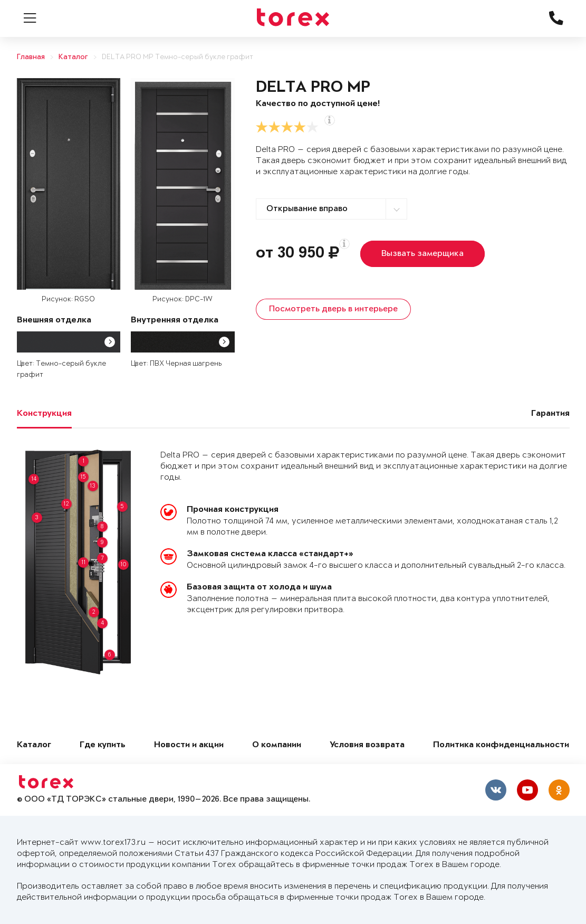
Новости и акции (189, 745)
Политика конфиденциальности (501, 745)
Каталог (73, 57)
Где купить (103, 745)
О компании (277, 745)
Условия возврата (367, 745)
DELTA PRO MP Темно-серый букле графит (177, 57)
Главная (31, 57)
